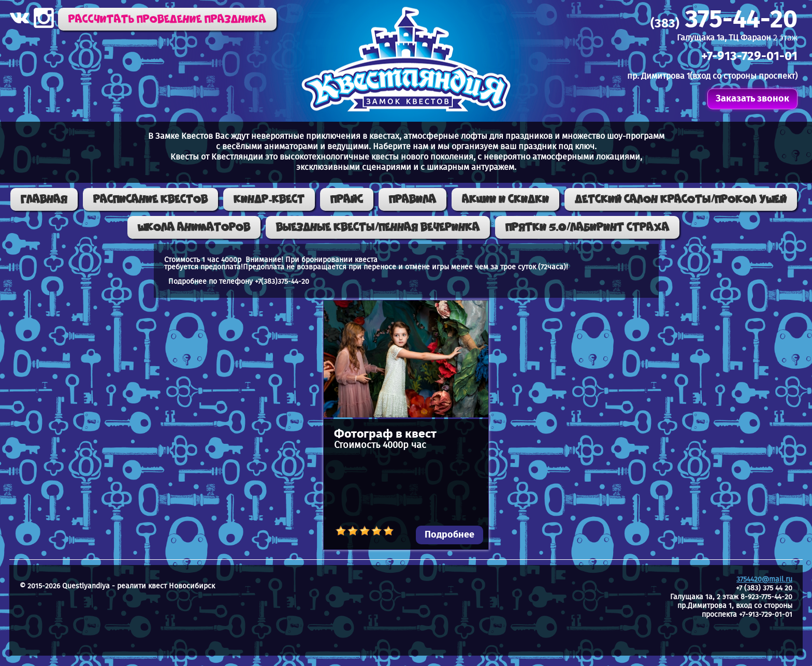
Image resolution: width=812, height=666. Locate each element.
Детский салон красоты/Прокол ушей (681, 199)
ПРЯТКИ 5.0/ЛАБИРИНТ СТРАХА (587, 227)
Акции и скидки (505, 199)
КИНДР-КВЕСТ (269, 199)
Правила (412, 199)
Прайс (347, 199)
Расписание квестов (150, 199)
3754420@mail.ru (764, 580)
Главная (44, 199)
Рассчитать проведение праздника (167, 19)
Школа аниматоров (194, 227)
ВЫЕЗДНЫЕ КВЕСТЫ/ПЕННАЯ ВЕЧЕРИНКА (378, 227)
